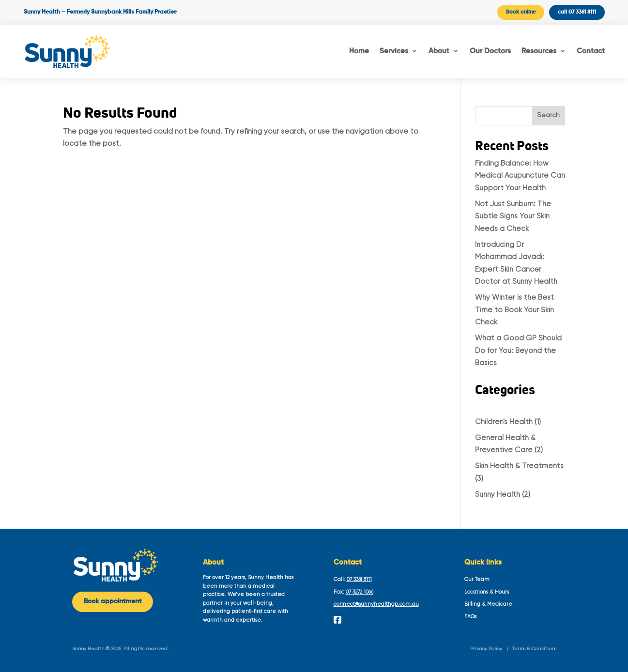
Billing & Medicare (488, 604)
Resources (539, 51)
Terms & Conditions (534, 649)
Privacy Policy (486, 649)
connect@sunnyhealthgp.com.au (376, 604)
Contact (591, 51)
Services (394, 51)
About (439, 51)
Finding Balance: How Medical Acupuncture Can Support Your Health (520, 176)
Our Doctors (490, 51)
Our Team (477, 579)
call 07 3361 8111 (577, 12)
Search (548, 115)
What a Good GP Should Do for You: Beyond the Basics (518, 351)
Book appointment (113, 601)
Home (359, 51)
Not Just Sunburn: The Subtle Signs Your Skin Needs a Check (513, 216)
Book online (521, 12)
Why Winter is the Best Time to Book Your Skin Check (514, 310)
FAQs (470, 617)
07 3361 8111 (359, 579)
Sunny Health (498, 495)
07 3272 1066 (360, 592)
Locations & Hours (487, 592)
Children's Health (504, 422)
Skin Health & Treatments (519, 466)
